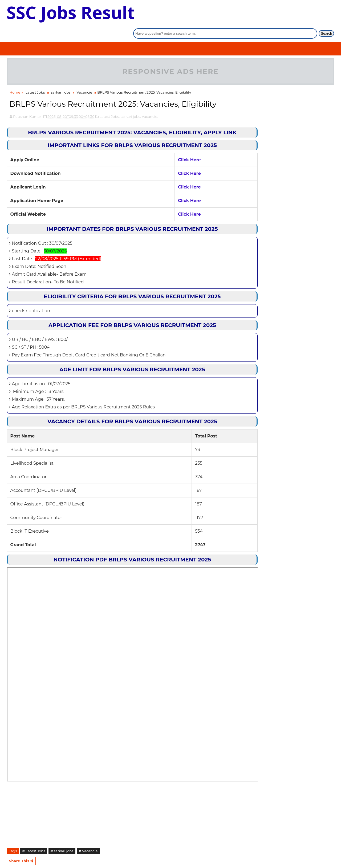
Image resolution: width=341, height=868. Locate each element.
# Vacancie (88, 849)
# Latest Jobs (34, 849)
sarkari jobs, (131, 114)
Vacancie (84, 79)
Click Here (175, 157)
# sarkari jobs (62, 849)
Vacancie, (150, 114)
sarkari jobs (61, 79)
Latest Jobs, (109, 114)
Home (15, 79)
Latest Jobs (35, 79)
